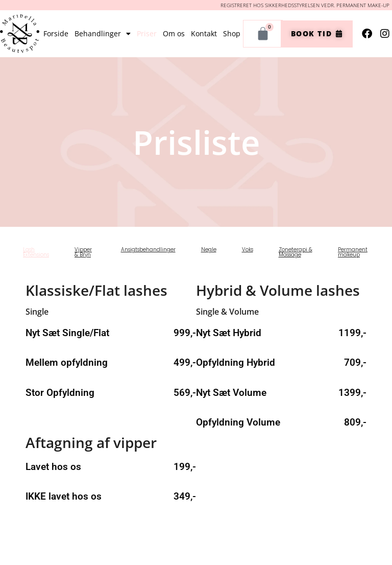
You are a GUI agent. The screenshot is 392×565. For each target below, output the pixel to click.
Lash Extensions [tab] (36, 252)
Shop (232, 33)
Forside (56, 33)
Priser (147, 33)
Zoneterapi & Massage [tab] (296, 252)
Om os (174, 33)
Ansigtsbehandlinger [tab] (148, 250)
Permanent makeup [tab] (353, 252)
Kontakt (204, 33)
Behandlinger (103, 34)
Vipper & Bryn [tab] (83, 252)
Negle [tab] (209, 250)
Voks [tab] (248, 250)
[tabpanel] (196, 396)
